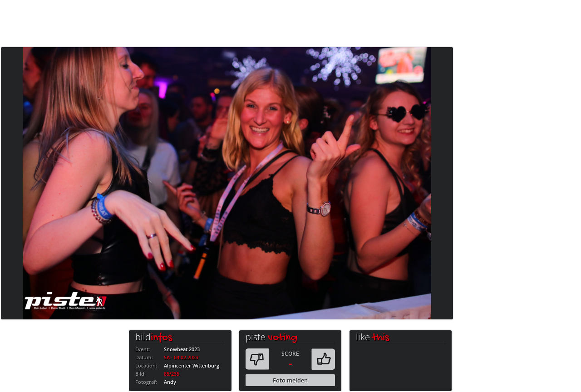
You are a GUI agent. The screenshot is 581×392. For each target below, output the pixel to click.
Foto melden (290, 380)
